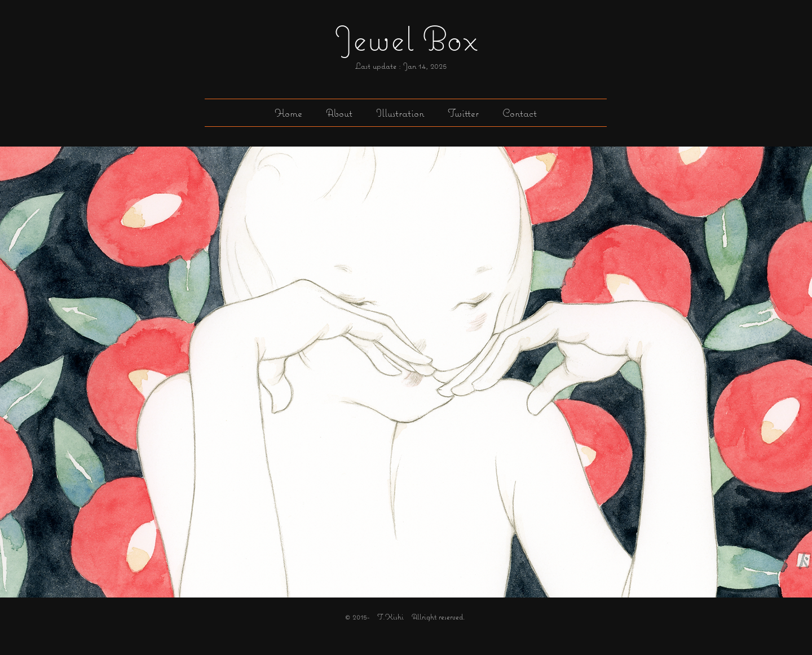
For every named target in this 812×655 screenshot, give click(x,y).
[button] (400, 113)
